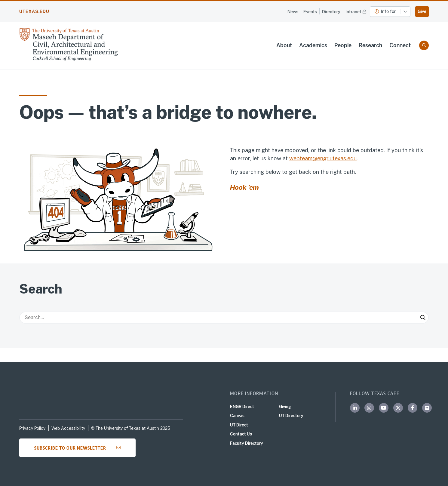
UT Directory (291, 416)
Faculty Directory (247, 443)
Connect (400, 45)
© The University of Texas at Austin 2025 (131, 428)
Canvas (237, 416)
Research (370, 45)
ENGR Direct (242, 407)
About (284, 45)
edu (352, 158)
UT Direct (239, 425)
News (293, 12)
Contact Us (241, 434)
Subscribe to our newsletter (79, 448)
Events (310, 12)
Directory (331, 12)
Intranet (356, 11)
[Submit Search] (423, 318)
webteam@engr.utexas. (318, 158)
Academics (313, 45)
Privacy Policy (32, 428)
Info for (385, 11)
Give (422, 11)
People (343, 45)
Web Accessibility (68, 428)
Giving (285, 407)
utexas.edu (34, 11)
